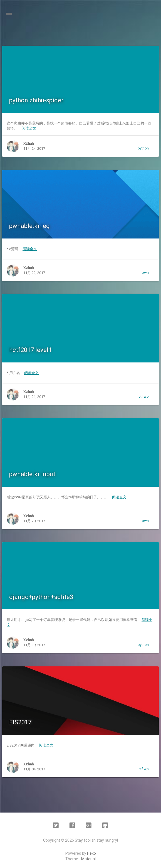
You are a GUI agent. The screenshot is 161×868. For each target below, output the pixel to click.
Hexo (91, 853)
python (143, 148)
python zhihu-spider (36, 100)
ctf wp (144, 396)
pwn (145, 272)
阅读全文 (29, 128)
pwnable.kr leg (29, 226)
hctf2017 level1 (30, 350)
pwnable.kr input (32, 474)
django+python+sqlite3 (41, 597)
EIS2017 (20, 722)
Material (88, 859)
